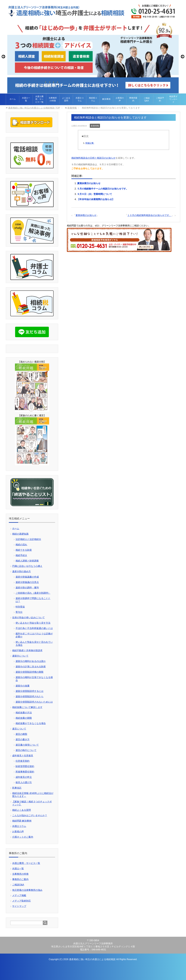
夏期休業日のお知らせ (89, 183)
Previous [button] (4, 57)
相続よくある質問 (22, 810)
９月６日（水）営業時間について (95, 194)
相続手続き (21, 555)
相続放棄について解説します (27, 707)
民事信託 (17, 788)
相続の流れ (21, 545)
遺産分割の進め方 (22, 571)
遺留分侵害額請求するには (29, 691)
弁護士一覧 (26, 99)
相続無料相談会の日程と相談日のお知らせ (93, 158)
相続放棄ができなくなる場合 (31, 723)
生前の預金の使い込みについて (28, 617)
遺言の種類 (21, 734)
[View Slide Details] (93, 58)
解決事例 (106, 99)
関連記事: (90, 143)
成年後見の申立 (24, 777)
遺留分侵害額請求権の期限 (29, 672)
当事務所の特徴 (53, 99)
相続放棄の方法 (24, 713)
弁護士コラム (80, 99)
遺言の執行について (26, 750)
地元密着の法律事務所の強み (27, 890)
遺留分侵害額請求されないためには (34, 702)
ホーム (13, 99)
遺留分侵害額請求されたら (29, 696)
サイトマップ (19, 906)
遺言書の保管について (27, 745)
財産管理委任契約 (25, 766)
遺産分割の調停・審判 (27, 588)
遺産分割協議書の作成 (27, 577)
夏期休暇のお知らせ (86, 215)
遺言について (19, 729)
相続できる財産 (24, 550)
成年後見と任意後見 (23, 756)
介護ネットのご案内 (23, 837)
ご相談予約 (160, 99)
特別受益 (20, 607)
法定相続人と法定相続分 (28, 539)
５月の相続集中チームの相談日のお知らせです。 (103, 189)
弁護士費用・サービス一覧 (39, 99)
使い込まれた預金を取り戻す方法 (33, 623)
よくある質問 (66, 99)
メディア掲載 (19, 895)
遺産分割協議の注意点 (27, 582)
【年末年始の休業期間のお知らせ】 (96, 199)
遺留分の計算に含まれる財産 (31, 667)
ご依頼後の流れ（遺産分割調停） (33, 593)
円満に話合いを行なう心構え (27, 566)
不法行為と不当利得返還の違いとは (34, 628)
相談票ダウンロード (173, 99)
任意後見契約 (23, 761)
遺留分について (20, 656)
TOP (34, 108)
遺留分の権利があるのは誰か (31, 661)
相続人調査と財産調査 (27, 561)
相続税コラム (93, 99)
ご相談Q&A (147, 99)
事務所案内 (133, 99)
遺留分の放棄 (23, 686)
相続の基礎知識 (20, 534)
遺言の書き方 (23, 739)
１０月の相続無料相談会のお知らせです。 (149, 215)
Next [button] (182, 57)
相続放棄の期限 (24, 718)
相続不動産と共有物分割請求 (27, 650)
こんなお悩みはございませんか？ (30, 815)
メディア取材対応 (22, 901)
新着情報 (95, 126)
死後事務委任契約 (25, 772)
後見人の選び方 (24, 782)
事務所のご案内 (20, 879)
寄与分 (19, 612)
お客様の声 (120, 99)
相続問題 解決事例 (22, 821)
